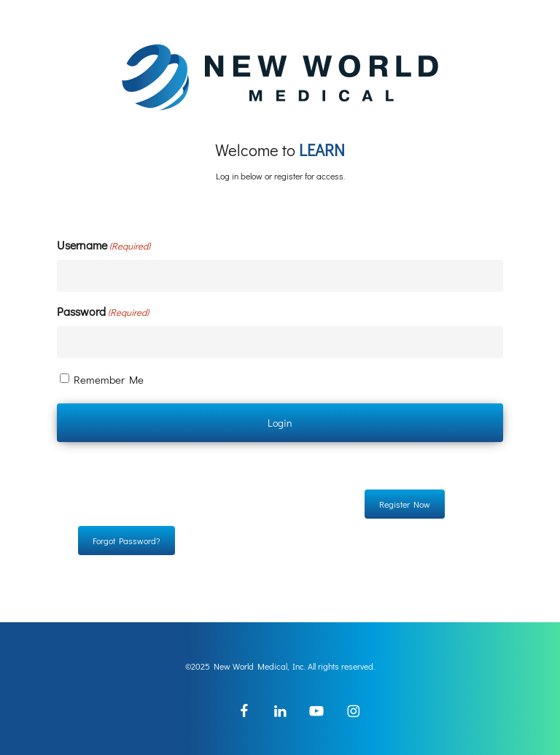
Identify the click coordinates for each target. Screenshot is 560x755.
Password (103, 312)
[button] (405, 504)
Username (104, 245)
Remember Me (109, 379)
